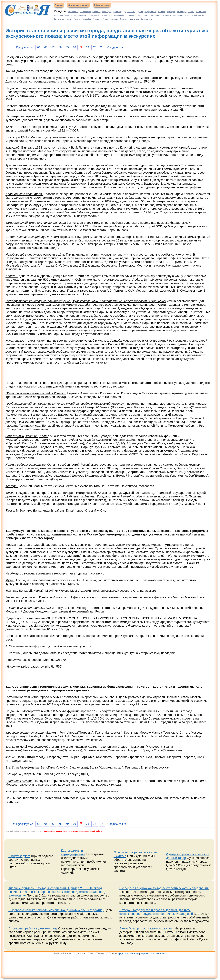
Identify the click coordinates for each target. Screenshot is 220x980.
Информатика (150, 12)
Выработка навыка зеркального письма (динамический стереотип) (56, 910)
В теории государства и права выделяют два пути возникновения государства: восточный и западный (156, 912)
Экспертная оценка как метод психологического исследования (164, 888)
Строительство (198, 15)
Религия (158, 15)
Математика (201, 12)
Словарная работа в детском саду (33, 928)
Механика (82, 15)
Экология (124, 19)
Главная (59, 5)
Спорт (188, 15)
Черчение (114, 19)
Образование (93, 15)
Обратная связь (102, 5)
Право (138, 15)
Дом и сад (118, 12)
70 (74, 47)
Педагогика (119, 15)
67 (53, 47)
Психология (148, 15)
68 (60, 47)
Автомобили (73, 12)
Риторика (167, 15)
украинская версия (152, 953)
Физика (76, 19)
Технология (59, 19)
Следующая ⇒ (117, 47)
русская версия (129, 953)
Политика (130, 15)
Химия (105, 19)
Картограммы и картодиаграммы (73, 852)
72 (87, 47)
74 (102, 47)
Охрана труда (107, 15)
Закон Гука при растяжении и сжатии (146, 928)
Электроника (147, 19)
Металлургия (70, 15)
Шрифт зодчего (19, 856)
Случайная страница (78, 5)
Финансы (97, 19)
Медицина (58, 15)
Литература (182, 12)
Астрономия (85, 12)
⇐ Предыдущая (23, 47)
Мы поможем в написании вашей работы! (85, 831)
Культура (171, 12)
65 (39, 47)
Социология (178, 15)
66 (46, 47)
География (107, 12)
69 (67, 47)
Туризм (69, 19)
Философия (86, 19)
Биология (97, 12)
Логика (191, 12)
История (162, 12)
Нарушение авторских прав (55, 831)
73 (95, 47)
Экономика (135, 19)
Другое (140, 12)
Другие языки (129, 12)
